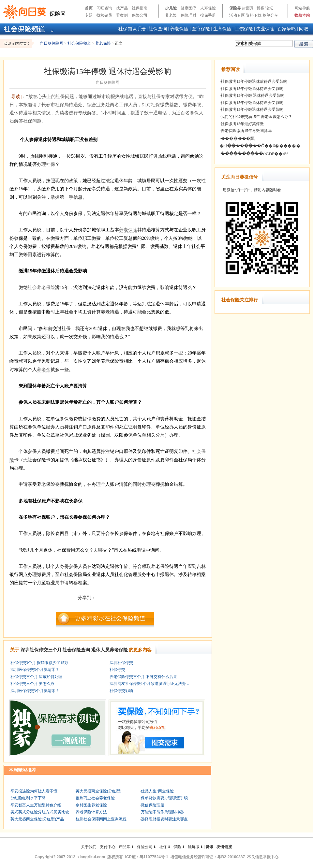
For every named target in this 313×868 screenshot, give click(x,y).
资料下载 (254, 15)
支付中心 (108, 847)
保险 (179, 847)
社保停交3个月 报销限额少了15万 (39, 663)
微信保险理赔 (153, 805)
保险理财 (188, 15)
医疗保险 (201, 29)
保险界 (235, 8)
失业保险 (265, 29)
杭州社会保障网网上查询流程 (101, 819)
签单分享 (270, 15)
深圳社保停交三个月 (41, 650)
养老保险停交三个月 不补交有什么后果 (143, 677)
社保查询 (158, 29)
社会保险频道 (79, 43)
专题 (89, 15)
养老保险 (179, 29)
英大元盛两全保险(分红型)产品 (37, 819)
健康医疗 (188, 8)
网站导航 (302, 8)
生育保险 (222, 29)
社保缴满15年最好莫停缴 (242, 124)
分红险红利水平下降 (28, 798)
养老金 (44, 370)
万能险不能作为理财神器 (162, 812)
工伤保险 (244, 29)
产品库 (126, 847)
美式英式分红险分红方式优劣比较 (40, 812)
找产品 (122, 8)
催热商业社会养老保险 (95, 798)
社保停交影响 (121, 691)
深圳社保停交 (121, 663)
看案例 (122, 15)
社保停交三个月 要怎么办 (32, 684)
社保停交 (117, 670)
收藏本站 (302, 15)
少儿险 (171, 8)
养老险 (171, 15)
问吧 (304, 29)
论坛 (269, 8)
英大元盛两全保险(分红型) (98, 791)
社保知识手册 (132, 29)
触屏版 (195, 847)
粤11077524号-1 (154, 857)
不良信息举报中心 (263, 857)
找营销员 (104, 15)
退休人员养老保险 (110, 650)
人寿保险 (208, 8)
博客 (261, 8)
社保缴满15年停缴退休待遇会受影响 (252, 89)
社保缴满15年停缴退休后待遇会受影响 (254, 81)
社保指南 (140, 8)
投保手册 (208, 15)
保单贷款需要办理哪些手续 (164, 798)
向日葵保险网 (52, 43)
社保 (51, 164)
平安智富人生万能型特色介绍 (36, 805)
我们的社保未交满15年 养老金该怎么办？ (256, 117)
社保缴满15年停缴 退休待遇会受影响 (253, 95)
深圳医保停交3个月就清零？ (35, 670)
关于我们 (89, 847)
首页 (89, 8)
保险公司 (140, 15)
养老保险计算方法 (91, 812)
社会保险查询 (76, 650)
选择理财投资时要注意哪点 (164, 819)
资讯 (209, 847)
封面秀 (248, 8)
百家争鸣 (287, 29)
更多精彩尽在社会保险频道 (110, 618)
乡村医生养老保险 (91, 805)
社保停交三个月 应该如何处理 (36, 677)
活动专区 (237, 15)
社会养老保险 (41, 288)
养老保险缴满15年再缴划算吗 (246, 131)
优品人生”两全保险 (157, 791)
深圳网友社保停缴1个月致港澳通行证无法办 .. (149, 684)
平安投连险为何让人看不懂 (34, 791)
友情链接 (224, 847)
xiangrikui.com (91, 857)
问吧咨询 (104, 8)
